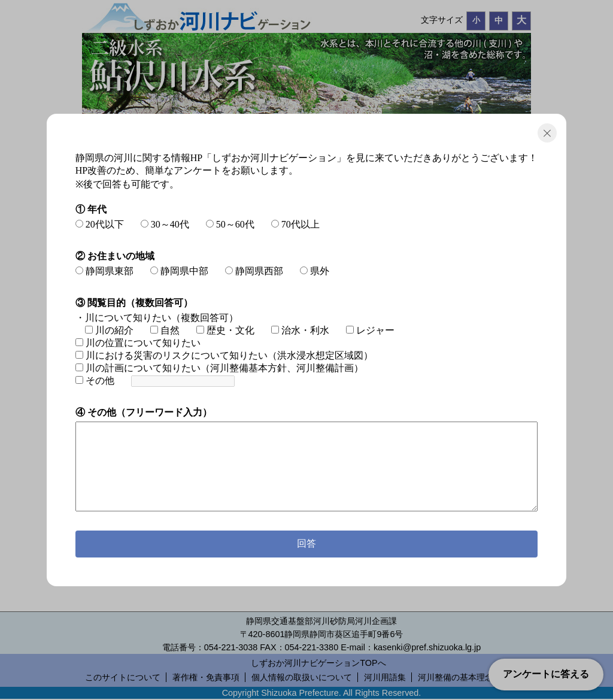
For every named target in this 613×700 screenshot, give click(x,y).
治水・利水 (300, 330)
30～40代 (165, 224)
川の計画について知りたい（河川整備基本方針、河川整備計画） (219, 368)
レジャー (370, 330)
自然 (165, 330)
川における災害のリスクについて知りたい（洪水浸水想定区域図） (224, 355)
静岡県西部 (254, 271)
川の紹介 (109, 330)
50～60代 (230, 224)
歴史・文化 (225, 330)
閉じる (547, 133)
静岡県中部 (179, 271)
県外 (315, 271)
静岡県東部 (104, 271)
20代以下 (100, 224)
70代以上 (295, 224)
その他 (95, 381)
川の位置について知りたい (138, 343)
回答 (306, 543)
